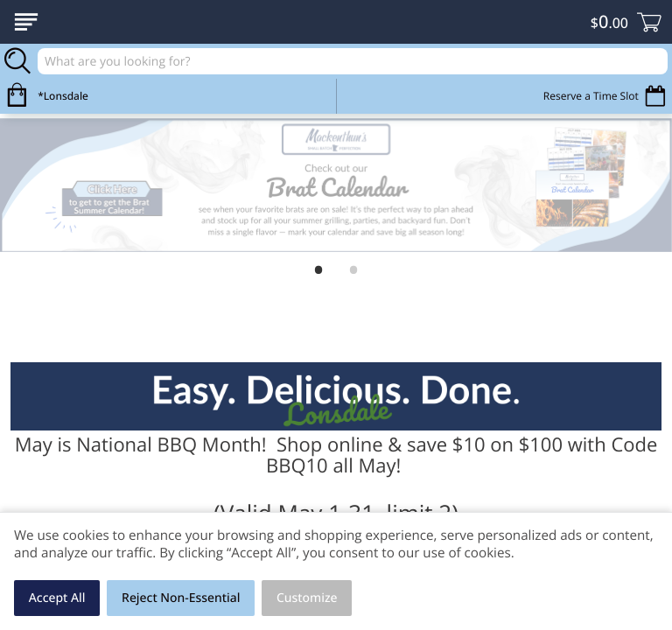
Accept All (57, 598)
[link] (336, 185)
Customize (307, 598)
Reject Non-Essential (181, 598)
